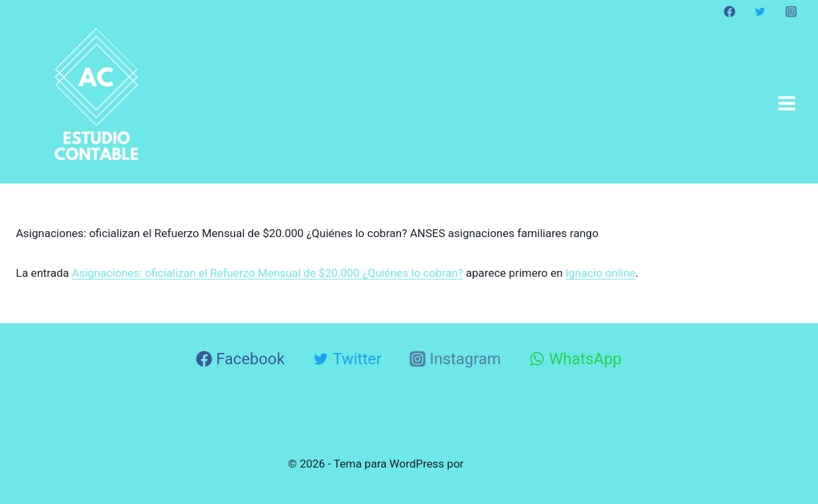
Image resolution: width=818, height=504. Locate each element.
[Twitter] (760, 11)
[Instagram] (791, 11)
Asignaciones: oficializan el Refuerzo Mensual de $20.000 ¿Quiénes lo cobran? (267, 273)
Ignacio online (601, 273)
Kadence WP (498, 464)
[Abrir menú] (787, 103)
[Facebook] (730, 11)
